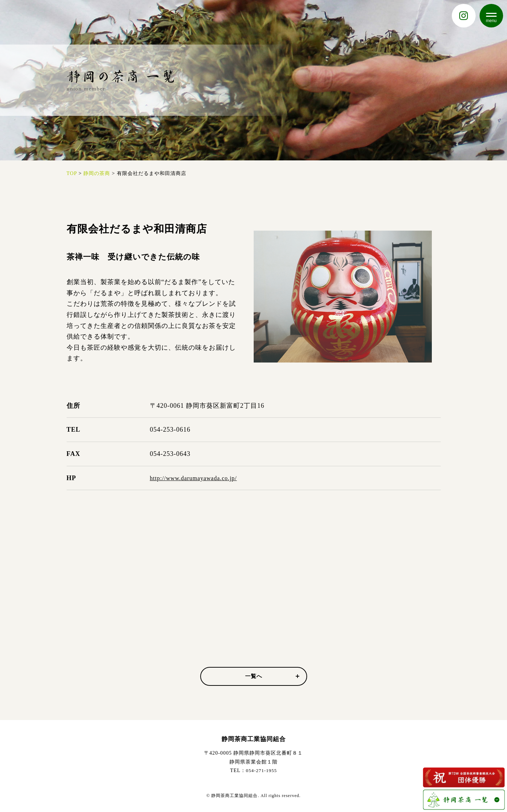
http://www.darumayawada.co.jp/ (198, 478)
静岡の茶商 (97, 173)
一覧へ (272, 677)
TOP (72, 173)
